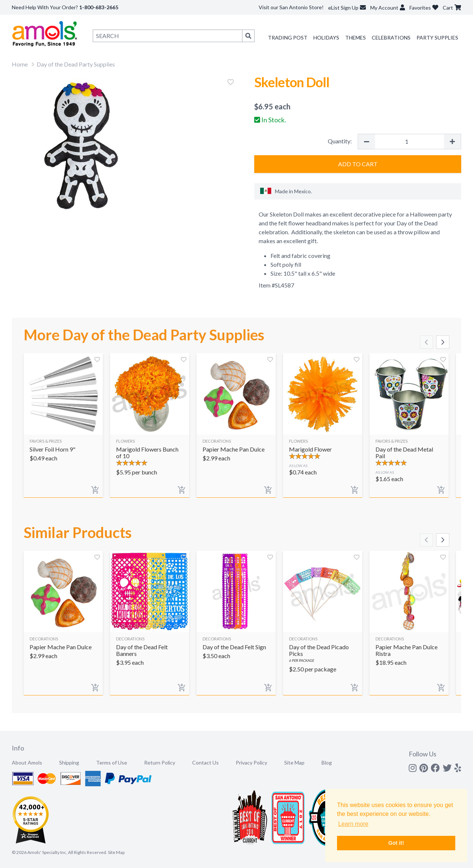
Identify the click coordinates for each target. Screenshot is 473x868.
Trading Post (288, 38)
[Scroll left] (426, 342)
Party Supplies (437, 38)
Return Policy (160, 763)
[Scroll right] (443, 342)
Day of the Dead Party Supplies (76, 64)
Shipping (69, 763)
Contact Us (205, 763)
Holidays (326, 38)
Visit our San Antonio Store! (291, 7)
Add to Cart (358, 164)
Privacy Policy (251, 763)
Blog (327, 763)
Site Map (294, 763)
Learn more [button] (353, 824)
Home (20, 64)
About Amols (27, 763)
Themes (355, 38)
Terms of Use (112, 763)
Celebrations (391, 38)
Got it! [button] (396, 843)
